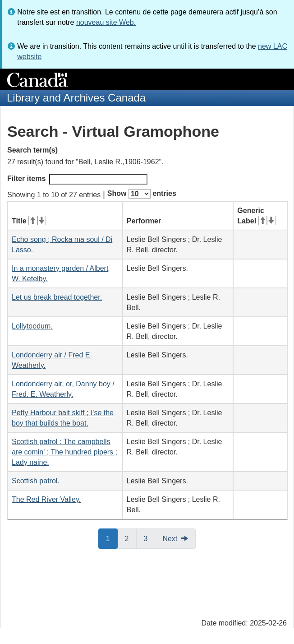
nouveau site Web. (106, 22)
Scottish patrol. (36, 481)
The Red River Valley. (46, 499)
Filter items (77, 179)
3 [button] (150, 538)
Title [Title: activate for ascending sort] (29, 221)
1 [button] (112, 538)
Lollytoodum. (32, 326)
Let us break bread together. (57, 297)
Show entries (142, 194)
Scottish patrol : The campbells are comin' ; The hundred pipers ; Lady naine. (64, 452)
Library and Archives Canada (76, 98)
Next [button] (170, 539)
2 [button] (131, 538)
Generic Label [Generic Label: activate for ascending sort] (256, 216)
